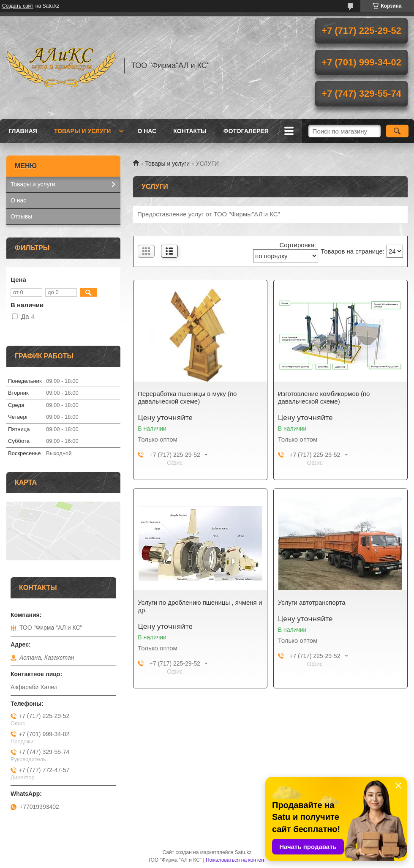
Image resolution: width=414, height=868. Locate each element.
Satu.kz (243, 852)
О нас (147, 131)
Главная (23, 131)
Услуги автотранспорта (312, 602)
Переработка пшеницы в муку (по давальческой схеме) (187, 397)
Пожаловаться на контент (236, 860)
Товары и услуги (83, 131)
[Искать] (397, 131)
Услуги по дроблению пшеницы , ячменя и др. (200, 606)
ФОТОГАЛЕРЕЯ (246, 131)
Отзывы (21, 216)
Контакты (190, 131)
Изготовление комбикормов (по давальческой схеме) (324, 397)
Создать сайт (18, 6)
